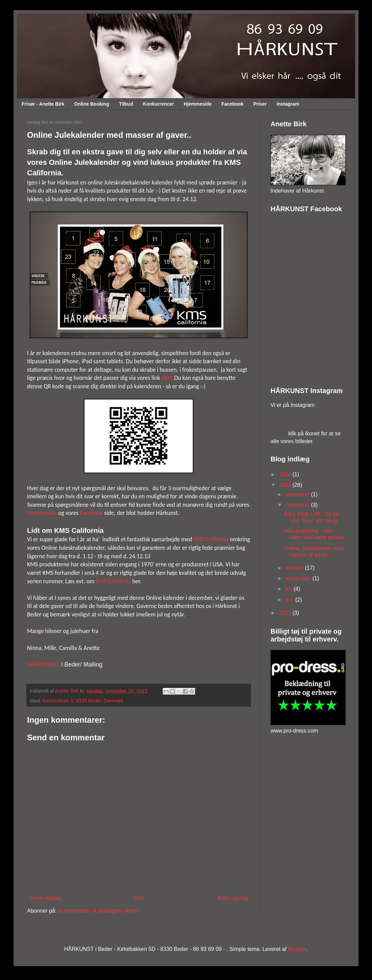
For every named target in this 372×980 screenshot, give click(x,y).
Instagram (288, 104)
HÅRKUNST (43, 665)
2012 (286, 613)
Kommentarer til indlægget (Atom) (99, 911)
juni (290, 600)
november (298, 505)
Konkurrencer (158, 104)
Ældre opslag (233, 898)
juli (289, 589)
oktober (295, 568)
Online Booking (91, 104)
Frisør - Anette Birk (43, 104)
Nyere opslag (45, 898)
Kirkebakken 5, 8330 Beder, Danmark (83, 701)
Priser (260, 104)
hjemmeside (42, 513)
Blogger (297, 949)
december (298, 494)
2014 (286, 474)
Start (139, 898)
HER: (167, 378)
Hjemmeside (197, 104)
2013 (286, 485)
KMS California (211, 539)
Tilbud (126, 104)
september (299, 578)
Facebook (232, 104)
